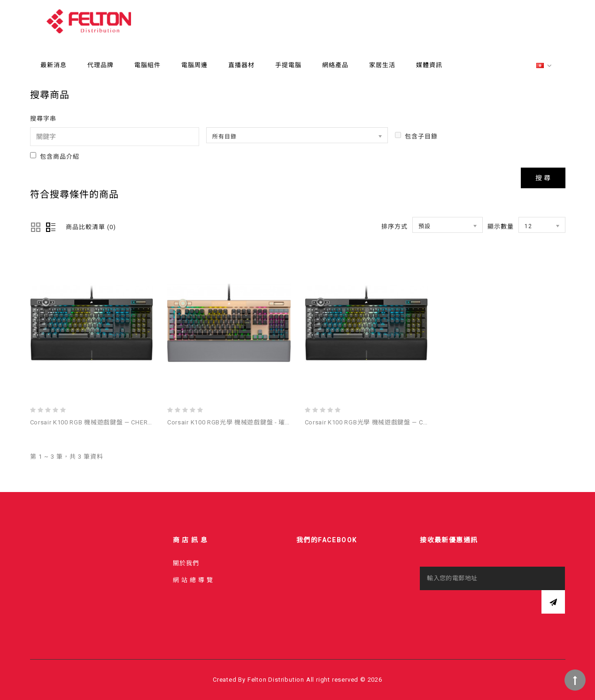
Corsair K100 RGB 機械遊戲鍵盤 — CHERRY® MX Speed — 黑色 (122, 422)
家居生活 (382, 65)
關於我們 (186, 563)
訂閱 (553, 602)
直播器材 (241, 65)
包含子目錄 (416, 136)
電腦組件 (147, 65)
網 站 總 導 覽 (193, 580)
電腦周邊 (194, 65)
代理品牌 (100, 65)
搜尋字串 (43, 119)
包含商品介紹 (55, 156)
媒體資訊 (429, 65)
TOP (575, 680)
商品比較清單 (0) (91, 227)
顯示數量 (501, 227)
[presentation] (491, 608)
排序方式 (394, 227)
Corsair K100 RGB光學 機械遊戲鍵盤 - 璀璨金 (232, 422)
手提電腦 (288, 65)
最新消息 (54, 65)
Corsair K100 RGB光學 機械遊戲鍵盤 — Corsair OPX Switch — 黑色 (401, 422)
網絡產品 (335, 65)
